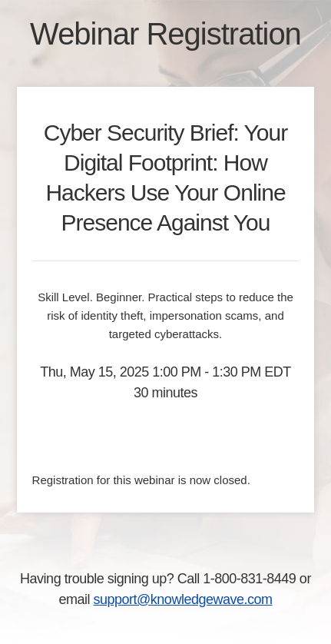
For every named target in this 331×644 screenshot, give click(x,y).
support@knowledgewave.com (183, 599)
